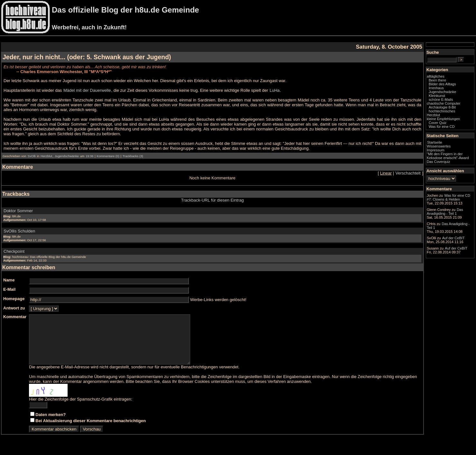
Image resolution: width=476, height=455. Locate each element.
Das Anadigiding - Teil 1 (445, 212)
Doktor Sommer (18, 211)
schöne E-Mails (441, 100)
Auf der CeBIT (453, 238)
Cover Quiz (438, 123)
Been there (437, 80)
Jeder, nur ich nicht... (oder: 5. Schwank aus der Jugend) (87, 57)
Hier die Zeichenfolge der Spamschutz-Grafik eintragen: (81, 409)
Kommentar (15, 317)
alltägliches (436, 76)
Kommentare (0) (108, 156)
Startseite (435, 142)
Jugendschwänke (67, 156)
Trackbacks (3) (133, 156)
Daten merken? (51, 424)
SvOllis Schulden (19, 231)
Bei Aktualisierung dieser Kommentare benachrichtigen (91, 430)
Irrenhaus (436, 88)
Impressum (436, 150)
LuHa (275, 90)
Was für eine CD (442, 127)
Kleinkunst (437, 96)
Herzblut (46, 156)
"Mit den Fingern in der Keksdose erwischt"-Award (448, 156)
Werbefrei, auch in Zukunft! (89, 27)
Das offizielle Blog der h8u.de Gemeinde (125, 10)
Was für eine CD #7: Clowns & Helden (448, 197)
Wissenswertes (439, 146)
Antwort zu (14, 308)
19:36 (89, 156)
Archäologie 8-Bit (442, 107)
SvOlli (31, 156)
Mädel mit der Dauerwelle (87, 90)
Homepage (14, 299)
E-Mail (9, 289)
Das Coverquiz (438, 162)
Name (9, 280)
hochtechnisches (442, 111)
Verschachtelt (408, 173)
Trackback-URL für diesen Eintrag (213, 200)
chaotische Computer (443, 103)
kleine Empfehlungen (443, 119)
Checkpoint (14, 251)
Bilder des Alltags (442, 84)
